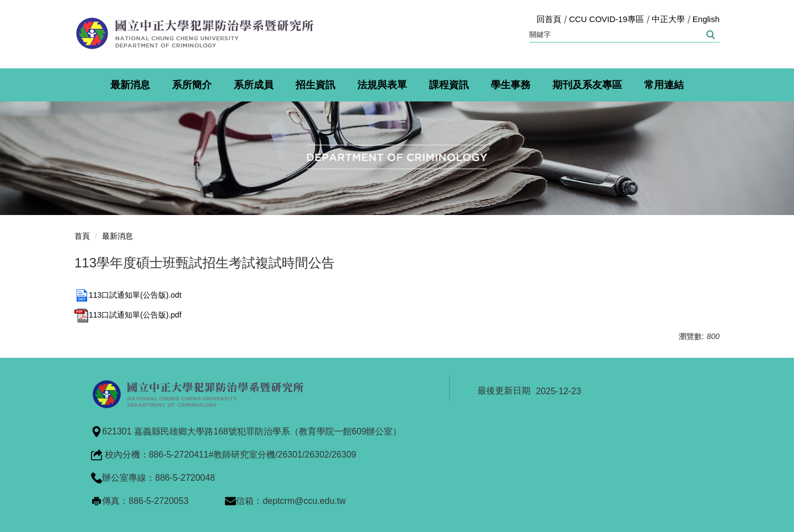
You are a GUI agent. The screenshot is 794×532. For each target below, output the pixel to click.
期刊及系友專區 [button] (587, 85)
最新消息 (117, 236)
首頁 (82, 236)
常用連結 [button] (664, 85)
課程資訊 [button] (449, 85)
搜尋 (710, 35)
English (706, 19)
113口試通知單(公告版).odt (128, 295)
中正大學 (668, 19)
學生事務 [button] (511, 85)
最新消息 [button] (130, 85)
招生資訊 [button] (315, 85)
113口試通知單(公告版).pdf (128, 315)
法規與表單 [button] (382, 85)
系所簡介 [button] (192, 85)
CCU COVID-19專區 (607, 19)
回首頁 (549, 19)
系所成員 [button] (254, 85)
